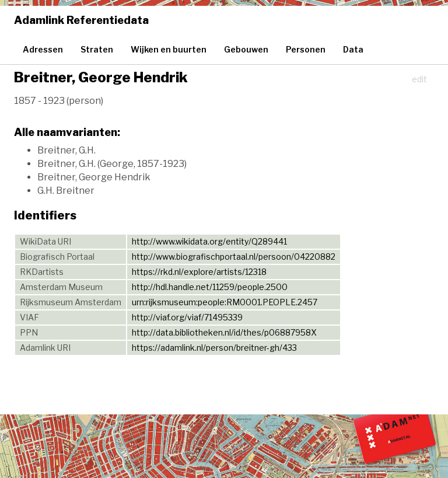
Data (353, 49)
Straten (97, 49)
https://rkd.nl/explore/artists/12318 (199, 272)
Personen (306, 49)
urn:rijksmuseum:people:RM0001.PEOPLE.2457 (225, 302)
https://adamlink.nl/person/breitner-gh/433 (214, 348)
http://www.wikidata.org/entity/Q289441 (209, 241)
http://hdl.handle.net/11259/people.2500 (210, 287)
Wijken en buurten (169, 49)
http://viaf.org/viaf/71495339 (187, 317)
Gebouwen (246, 49)
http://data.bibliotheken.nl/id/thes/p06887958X (224, 332)
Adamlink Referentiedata (81, 20)
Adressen (43, 49)
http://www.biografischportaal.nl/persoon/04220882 (234, 257)
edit (419, 79)
